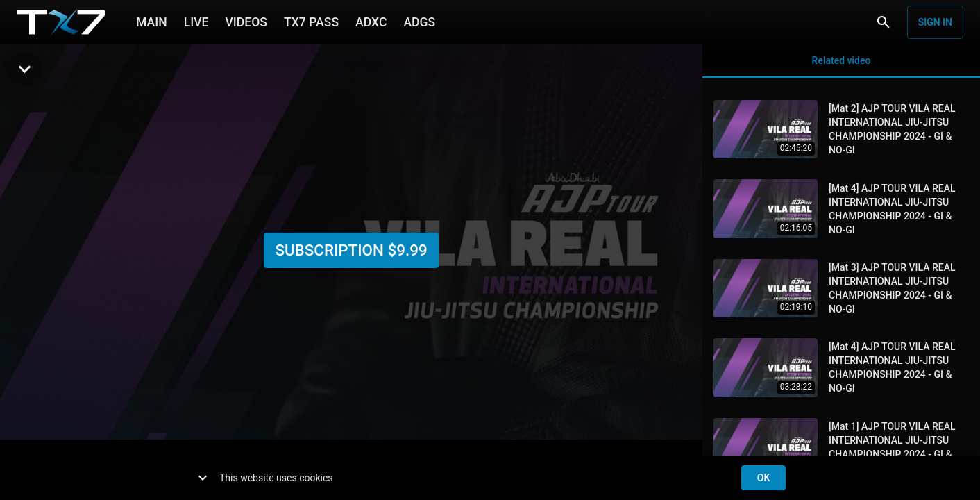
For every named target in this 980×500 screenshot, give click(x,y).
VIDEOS (246, 21)
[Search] (884, 22)
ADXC (371, 21)
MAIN (152, 21)
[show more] (203, 478)
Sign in (935, 22)
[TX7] (61, 22)
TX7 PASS (311, 21)
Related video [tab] (841, 61)
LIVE (196, 21)
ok (763, 478)
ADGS (419, 21)
